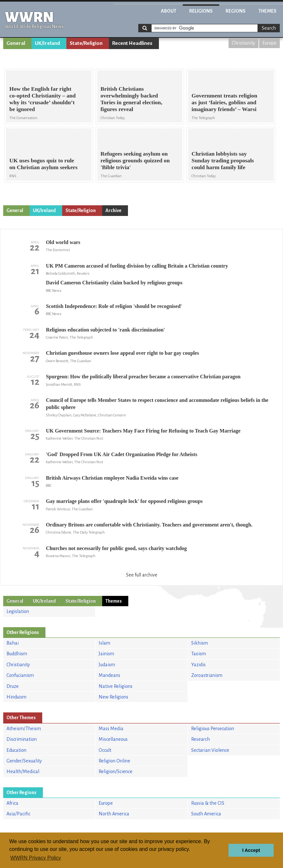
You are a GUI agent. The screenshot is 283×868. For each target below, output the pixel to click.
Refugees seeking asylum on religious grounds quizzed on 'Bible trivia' (135, 160)
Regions (236, 11)
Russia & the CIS (208, 803)
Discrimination (22, 739)
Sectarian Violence (210, 750)
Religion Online (114, 761)
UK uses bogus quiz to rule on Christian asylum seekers (44, 164)
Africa (12, 803)
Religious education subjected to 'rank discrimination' (105, 330)
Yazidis (198, 665)
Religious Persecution (213, 729)
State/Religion (86, 43)
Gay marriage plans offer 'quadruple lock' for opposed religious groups (124, 501)
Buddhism (17, 654)
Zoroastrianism (207, 675)
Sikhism (200, 643)
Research (200, 739)
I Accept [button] (251, 850)
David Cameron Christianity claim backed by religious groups (114, 283)
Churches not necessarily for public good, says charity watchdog (116, 548)
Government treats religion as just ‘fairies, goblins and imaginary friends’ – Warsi (224, 102)
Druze (13, 686)
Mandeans (109, 675)
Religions (201, 11)
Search (269, 28)
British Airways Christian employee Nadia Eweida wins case (112, 478)
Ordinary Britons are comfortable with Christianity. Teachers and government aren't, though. (149, 525)
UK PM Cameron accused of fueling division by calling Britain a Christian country (137, 266)
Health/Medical (23, 771)
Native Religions (116, 686)
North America (114, 814)
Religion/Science (116, 771)
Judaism (107, 665)
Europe (269, 43)
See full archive (142, 575)
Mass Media (111, 729)
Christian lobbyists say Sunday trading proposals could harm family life (223, 160)
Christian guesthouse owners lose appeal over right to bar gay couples (122, 353)
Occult (105, 750)
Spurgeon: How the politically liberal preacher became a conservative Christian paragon (143, 377)
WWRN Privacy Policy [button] (36, 858)
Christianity (244, 43)
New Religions (113, 697)
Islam (104, 643)
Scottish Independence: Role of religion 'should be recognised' (114, 306)
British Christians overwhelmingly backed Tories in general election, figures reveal (132, 99)
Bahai (13, 643)
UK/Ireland (47, 43)
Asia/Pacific (18, 814)
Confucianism (20, 675)
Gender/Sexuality (24, 761)
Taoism (199, 654)
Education (16, 750)
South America (206, 814)
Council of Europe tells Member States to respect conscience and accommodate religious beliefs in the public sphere (157, 404)
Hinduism (16, 697)
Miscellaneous (113, 739)
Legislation (18, 611)
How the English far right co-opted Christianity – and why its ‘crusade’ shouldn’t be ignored (43, 99)
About (169, 11)
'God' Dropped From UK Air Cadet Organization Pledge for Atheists (121, 454)
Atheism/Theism (24, 729)
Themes (268, 11)
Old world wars (63, 242)
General (16, 43)
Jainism (106, 654)
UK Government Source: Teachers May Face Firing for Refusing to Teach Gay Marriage (143, 431)
